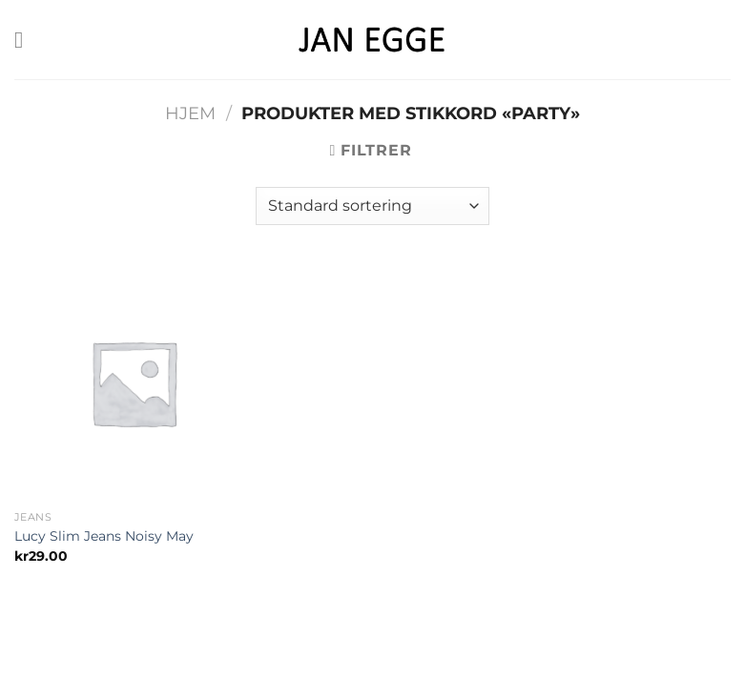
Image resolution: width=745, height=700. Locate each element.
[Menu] (26, 40)
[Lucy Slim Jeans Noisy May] (134, 382)
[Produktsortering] (372, 206)
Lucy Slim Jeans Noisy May (104, 536)
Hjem (190, 113)
